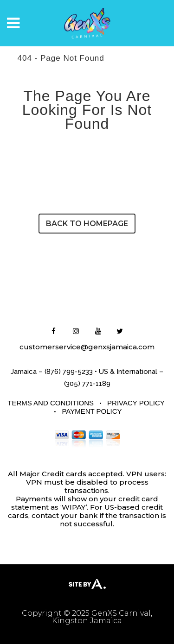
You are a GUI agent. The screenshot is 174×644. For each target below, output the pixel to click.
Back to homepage (87, 224)
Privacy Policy (136, 403)
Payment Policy (92, 411)
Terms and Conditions (51, 403)
